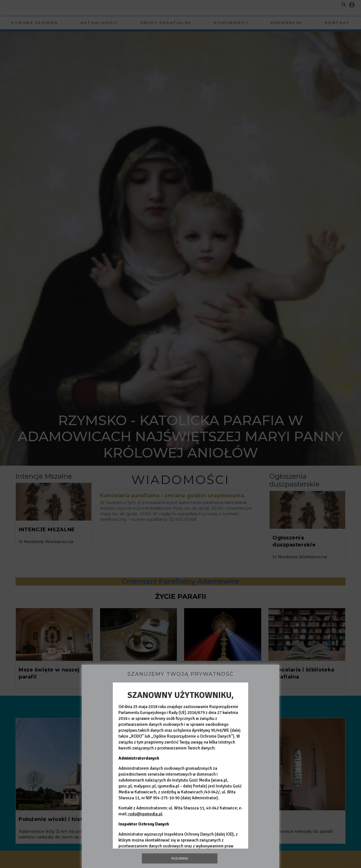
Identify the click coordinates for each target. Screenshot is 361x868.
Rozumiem (180, 858)
